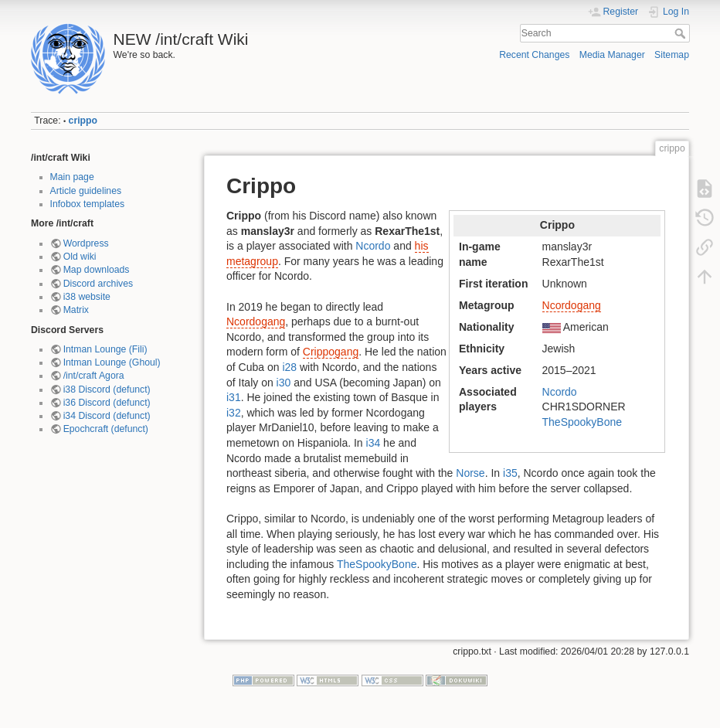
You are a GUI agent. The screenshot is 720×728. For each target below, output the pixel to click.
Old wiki (80, 257)
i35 (510, 473)
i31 (234, 397)
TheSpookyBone (582, 422)
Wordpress (86, 243)
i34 (374, 443)
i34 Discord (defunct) (107, 416)
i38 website (87, 297)
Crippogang (331, 352)
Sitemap (672, 55)
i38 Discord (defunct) (107, 390)
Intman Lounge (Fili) (105, 349)
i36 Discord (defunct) (107, 403)
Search (682, 33)
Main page (72, 177)
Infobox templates (88, 204)
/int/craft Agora (94, 376)
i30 (284, 383)
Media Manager (612, 55)
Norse (470, 473)
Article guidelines (86, 191)
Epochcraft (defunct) (106, 429)
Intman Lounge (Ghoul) (112, 362)
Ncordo (560, 392)
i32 (234, 413)
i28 (289, 367)
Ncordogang (572, 305)
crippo (83, 121)
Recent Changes (534, 55)
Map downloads (97, 270)
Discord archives (98, 284)
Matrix (76, 310)
